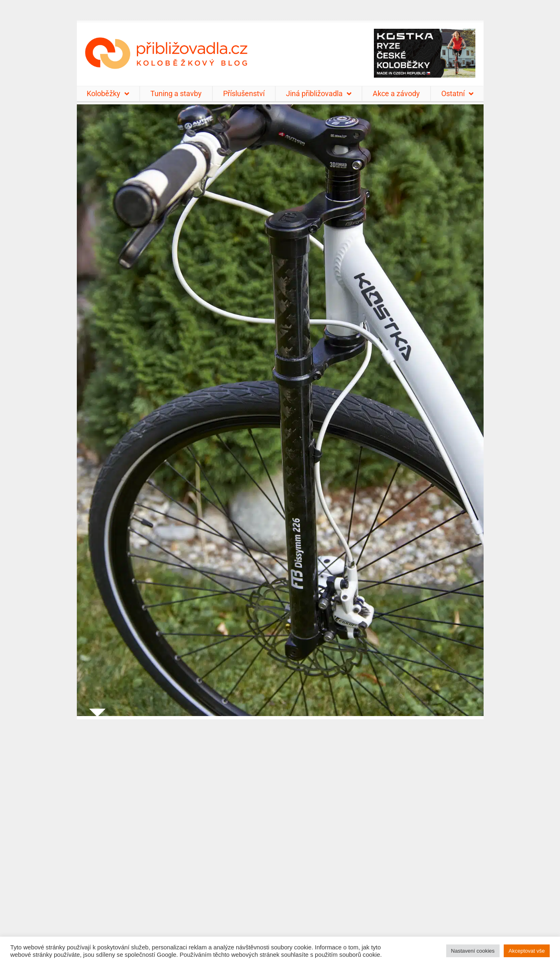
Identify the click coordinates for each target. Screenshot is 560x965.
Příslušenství (244, 93)
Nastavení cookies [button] (473, 951)
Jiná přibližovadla (319, 94)
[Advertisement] (280, 837)
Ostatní (457, 94)
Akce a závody (396, 93)
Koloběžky (108, 94)
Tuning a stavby (176, 93)
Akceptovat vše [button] (527, 951)
